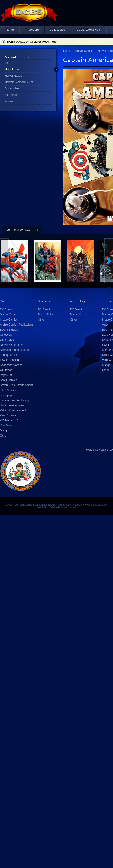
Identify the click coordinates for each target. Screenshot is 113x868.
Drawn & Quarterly (11, 345)
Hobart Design (69, 507)
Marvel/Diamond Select (19, 82)
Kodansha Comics (11, 365)
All (6, 63)
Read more (50, 42)
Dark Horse (7, 340)
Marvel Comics (84, 51)
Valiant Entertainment (13, 410)
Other (3, 436)
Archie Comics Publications (17, 325)
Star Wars (11, 95)
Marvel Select (46, 315)
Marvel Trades (13, 76)
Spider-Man (12, 88)
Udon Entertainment (12, 405)
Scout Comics (8, 380)
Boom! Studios (9, 330)
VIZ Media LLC (9, 420)
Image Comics (9, 320)
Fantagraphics (9, 355)
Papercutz (6, 375)
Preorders (32, 30)
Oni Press (6, 370)
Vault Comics (8, 415)
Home (10, 30)
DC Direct (44, 310)
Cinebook (6, 335)
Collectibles (57, 30)
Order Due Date (97, 450)
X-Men (9, 101)
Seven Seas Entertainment (16, 385)
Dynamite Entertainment (15, 350)
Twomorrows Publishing (15, 400)
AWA (105, 325)
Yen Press (6, 426)
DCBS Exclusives (88, 30)
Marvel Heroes (14, 69)
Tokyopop (6, 395)
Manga (4, 431)
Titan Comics (8, 390)
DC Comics (7, 310)
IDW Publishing (9, 360)
